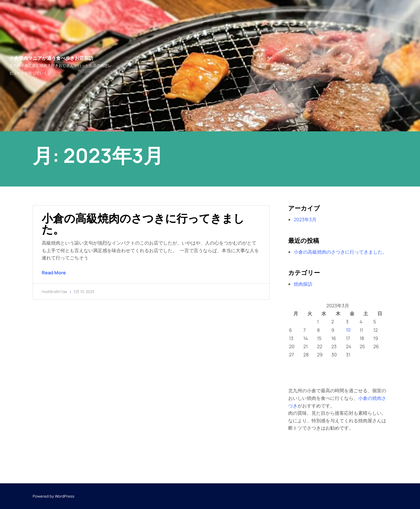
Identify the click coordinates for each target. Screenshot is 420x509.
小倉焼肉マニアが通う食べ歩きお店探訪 (51, 58)
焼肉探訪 (303, 284)
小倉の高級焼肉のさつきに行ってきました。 (143, 224)
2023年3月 (305, 219)
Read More (54, 273)
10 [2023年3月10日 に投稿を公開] (348, 330)
